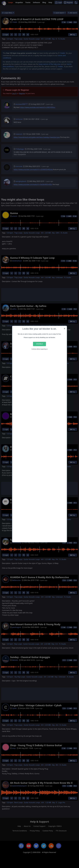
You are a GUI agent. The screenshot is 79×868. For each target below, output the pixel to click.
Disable (40, 344)
